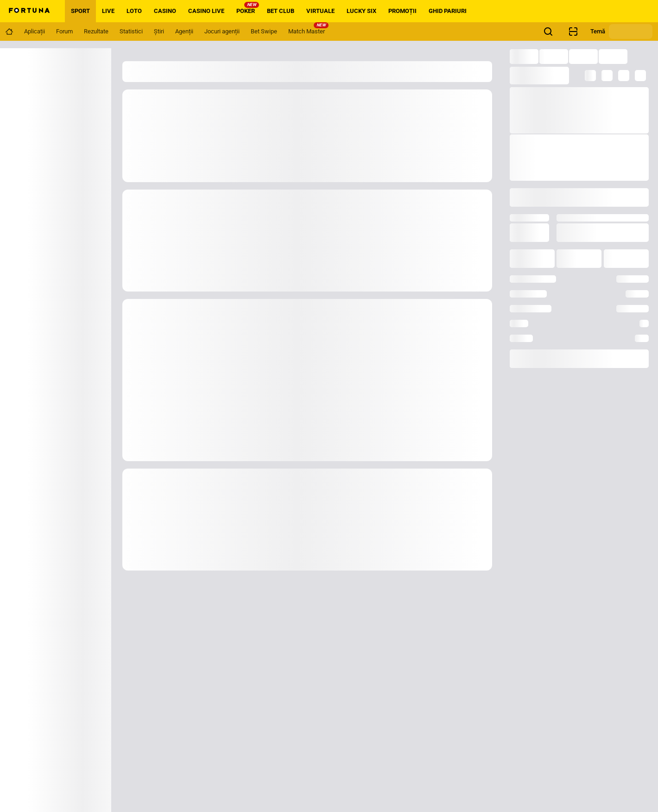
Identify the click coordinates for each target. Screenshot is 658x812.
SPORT (80, 11)
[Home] (29, 11)
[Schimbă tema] (631, 32)
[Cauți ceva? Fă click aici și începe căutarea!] (548, 32)
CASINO (165, 11)
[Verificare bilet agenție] (573, 32)
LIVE (108, 11)
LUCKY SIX (361, 11)
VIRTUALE (320, 11)
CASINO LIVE (206, 11)
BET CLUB (281, 11)
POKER (248, 8)
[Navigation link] (9, 32)
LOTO (134, 11)
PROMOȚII (402, 11)
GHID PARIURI (448, 11)
